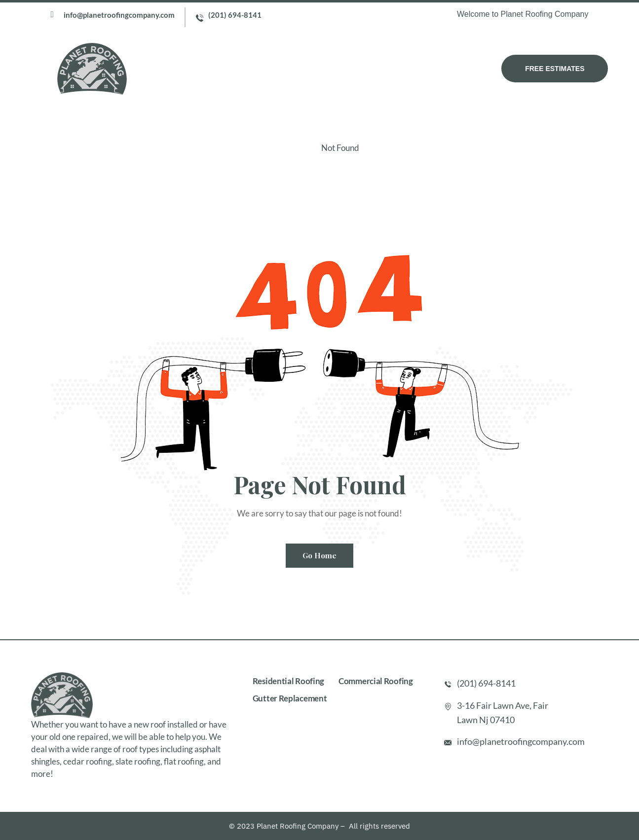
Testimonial (355, 69)
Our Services (289, 69)
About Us (230, 69)
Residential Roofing (288, 681)
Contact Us (417, 69)
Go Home (319, 555)
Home (186, 69)
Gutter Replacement (290, 698)
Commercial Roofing (376, 681)
